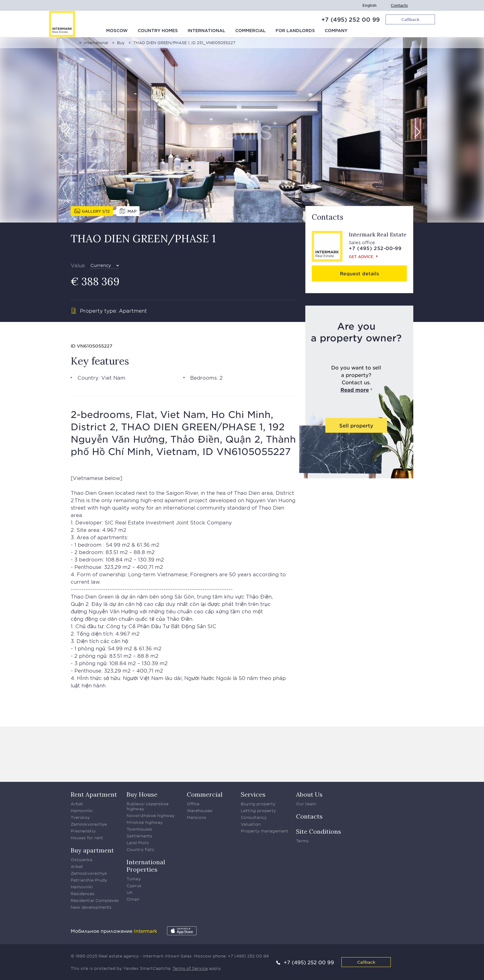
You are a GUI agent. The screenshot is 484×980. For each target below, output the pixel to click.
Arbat (77, 804)
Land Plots (138, 843)
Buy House (142, 794)
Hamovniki (82, 811)
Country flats (140, 849)
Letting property (258, 811)
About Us (309, 794)
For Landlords (295, 31)
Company (336, 31)
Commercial (250, 31)
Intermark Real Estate (378, 234)
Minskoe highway (145, 822)
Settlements (139, 836)
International (207, 31)
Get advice (361, 256)
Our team (306, 804)
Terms (302, 841)
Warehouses (200, 811)
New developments (91, 907)
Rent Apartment (94, 794)
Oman (133, 899)
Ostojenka (81, 860)
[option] (242, 130)
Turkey (134, 879)
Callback (366, 962)
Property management (265, 831)
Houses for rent (87, 838)
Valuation (251, 824)
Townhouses (139, 829)
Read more (355, 390)
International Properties (146, 866)
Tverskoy (80, 817)
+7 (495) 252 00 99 (350, 19)
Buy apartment (92, 850)
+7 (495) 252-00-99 (375, 248)
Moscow (117, 31)
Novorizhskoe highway (151, 815)
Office (193, 804)
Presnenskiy (83, 831)
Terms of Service (190, 968)
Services (253, 794)
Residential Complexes (95, 900)
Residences (83, 894)
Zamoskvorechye (89, 824)
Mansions (196, 817)
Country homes (158, 31)
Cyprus (134, 886)
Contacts (399, 5)
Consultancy (254, 817)
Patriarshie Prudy (89, 880)
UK (130, 892)
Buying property (258, 804)
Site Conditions (319, 831)
